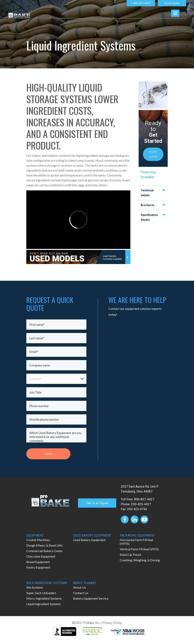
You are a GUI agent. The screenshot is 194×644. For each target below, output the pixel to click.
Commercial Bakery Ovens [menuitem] (44, 551)
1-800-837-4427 (141, 3)
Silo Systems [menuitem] (35, 587)
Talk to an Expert (97, 503)
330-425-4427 (141, 504)
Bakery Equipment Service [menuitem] (91, 598)
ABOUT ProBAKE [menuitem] (85, 583)
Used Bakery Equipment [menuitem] (89, 540)
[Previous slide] (144, 95)
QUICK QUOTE (153, 154)
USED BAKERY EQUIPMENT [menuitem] (92, 535)
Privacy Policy (112, 623)
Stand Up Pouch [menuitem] (130, 555)
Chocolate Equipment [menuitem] (41, 556)
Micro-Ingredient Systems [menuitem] (44, 598)
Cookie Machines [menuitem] (38, 540)
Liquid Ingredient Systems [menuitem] (44, 604)
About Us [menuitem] (80, 587)
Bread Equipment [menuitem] (38, 562)
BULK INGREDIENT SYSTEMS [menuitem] (47, 583)
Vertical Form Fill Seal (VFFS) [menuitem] (139, 549)
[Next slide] (163, 95)
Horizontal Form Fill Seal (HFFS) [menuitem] (136, 542)
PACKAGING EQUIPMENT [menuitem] (137, 535)
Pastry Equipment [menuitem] (38, 567)
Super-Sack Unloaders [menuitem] (41, 593)
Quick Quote (172, 3)
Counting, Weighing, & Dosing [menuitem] (140, 560)
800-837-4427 (144, 499)
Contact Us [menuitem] (81, 593)
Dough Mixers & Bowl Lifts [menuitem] (44, 545)
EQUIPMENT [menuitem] (35, 535)
